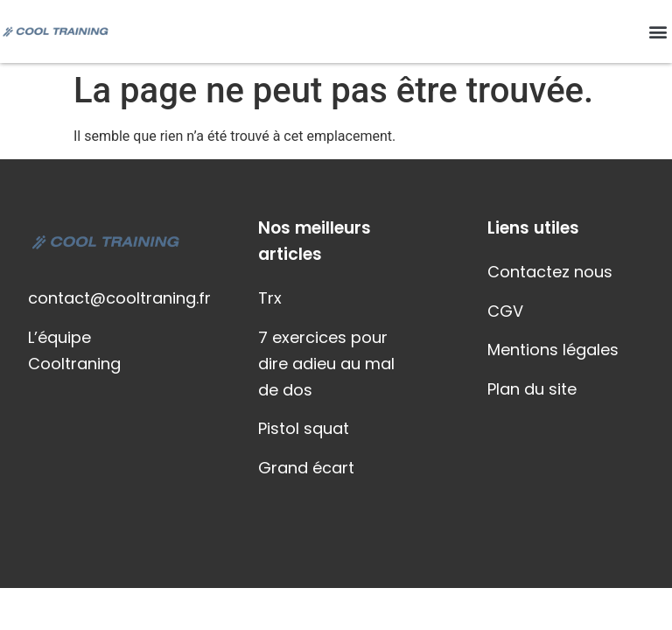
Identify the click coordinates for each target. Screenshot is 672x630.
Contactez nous (550, 272)
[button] (658, 32)
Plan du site (532, 389)
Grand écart (306, 468)
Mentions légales (553, 350)
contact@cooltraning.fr (119, 298)
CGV (505, 311)
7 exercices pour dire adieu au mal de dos (326, 364)
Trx (270, 298)
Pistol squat (304, 428)
